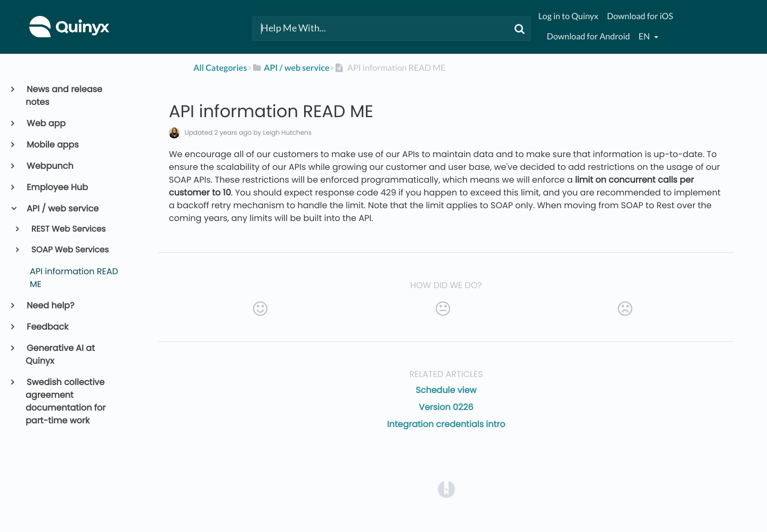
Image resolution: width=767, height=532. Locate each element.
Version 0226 (446, 407)
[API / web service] (291, 68)
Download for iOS (640, 16)
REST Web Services (68, 229)
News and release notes (64, 96)
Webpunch (50, 166)
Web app (46, 123)
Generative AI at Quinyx (60, 354)
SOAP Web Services (70, 250)
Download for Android (589, 36)
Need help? (50, 305)
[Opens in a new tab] (446, 489)
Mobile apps (52, 145)
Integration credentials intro (446, 424)
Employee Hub (57, 187)
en (645, 36)
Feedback (47, 327)
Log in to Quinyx (569, 16)
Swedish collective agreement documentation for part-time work (66, 401)
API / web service (62, 208)
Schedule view (446, 390)
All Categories (220, 68)
